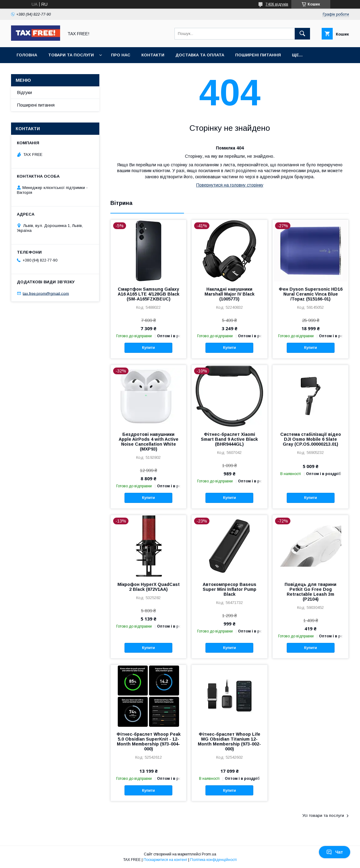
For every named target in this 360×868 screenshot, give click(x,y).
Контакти (153, 55)
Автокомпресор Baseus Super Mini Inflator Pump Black (230, 589)
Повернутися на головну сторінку (230, 185)
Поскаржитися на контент (165, 860)
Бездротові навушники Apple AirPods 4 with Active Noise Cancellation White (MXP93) (149, 442)
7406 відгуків (277, 4)
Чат (335, 852)
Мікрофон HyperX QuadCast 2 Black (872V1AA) (149, 587)
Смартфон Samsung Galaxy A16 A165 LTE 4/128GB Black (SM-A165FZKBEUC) (149, 294)
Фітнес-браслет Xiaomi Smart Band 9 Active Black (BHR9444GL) (229, 439)
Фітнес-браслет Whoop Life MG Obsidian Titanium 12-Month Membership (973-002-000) (229, 742)
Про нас (121, 55)
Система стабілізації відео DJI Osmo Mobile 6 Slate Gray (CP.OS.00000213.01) (311, 439)
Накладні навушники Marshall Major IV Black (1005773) (230, 294)
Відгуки (25, 92)
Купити (148, 348)
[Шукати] (302, 34)
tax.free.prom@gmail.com (46, 293)
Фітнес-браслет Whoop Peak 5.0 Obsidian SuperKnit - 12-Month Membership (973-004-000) (149, 742)
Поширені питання (258, 55)
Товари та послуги (71, 55)
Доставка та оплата (200, 55)
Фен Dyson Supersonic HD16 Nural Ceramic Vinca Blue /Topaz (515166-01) (311, 294)
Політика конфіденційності (213, 860)
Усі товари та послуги (323, 815)
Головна (27, 55)
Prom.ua (209, 854)
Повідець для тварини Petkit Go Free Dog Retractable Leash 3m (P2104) (310, 592)
